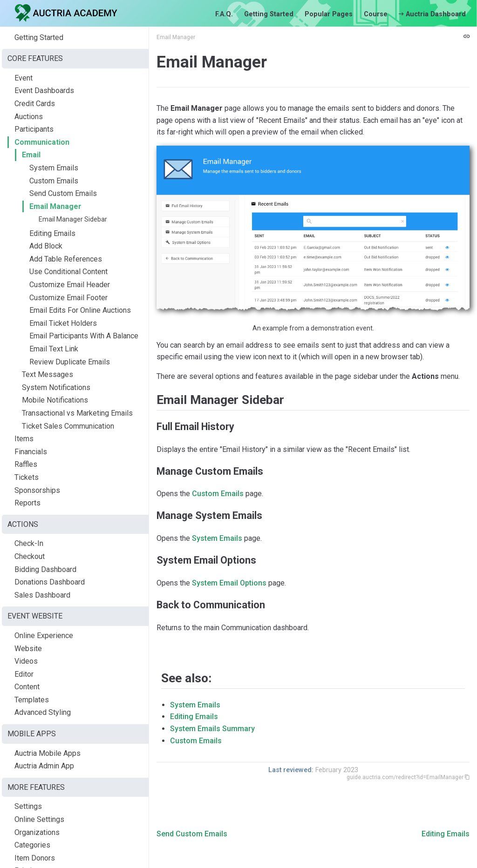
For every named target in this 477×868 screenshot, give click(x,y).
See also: (186, 678)
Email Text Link (54, 349)
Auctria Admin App (44, 766)
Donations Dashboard (50, 582)
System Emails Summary (212, 729)
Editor (24, 674)
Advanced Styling (43, 712)
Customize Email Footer (68, 298)
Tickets (27, 477)
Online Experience (44, 636)
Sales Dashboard (42, 595)
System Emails (54, 168)
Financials (31, 452)
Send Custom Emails (63, 193)
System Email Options (229, 583)
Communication (42, 142)
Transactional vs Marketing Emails (77, 413)
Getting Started (269, 14)
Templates (32, 700)
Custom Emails (54, 181)
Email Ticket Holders (63, 323)
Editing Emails (52, 233)
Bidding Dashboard (45, 569)
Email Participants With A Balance (84, 336)
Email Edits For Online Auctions (80, 310)
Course (376, 14)
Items (24, 439)
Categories (32, 845)
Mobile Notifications (55, 400)
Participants (34, 129)
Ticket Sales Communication (68, 426)
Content (27, 687)
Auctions (29, 117)
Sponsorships (37, 490)
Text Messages (48, 374)
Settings (28, 806)
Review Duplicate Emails (70, 362)
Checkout (30, 556)
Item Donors (35, 858)
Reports (27, 503)
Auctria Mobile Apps (48, 753)
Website (28, 649)
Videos (26, 661)
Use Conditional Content (68, 272)
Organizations (37, 832)
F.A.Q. (224, 14)
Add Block (46, 246)
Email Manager (55, 206)
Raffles (26, 464)
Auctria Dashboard (432, 14)
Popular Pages (329, 14)
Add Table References (66, 259)
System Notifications (56, 387)
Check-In (29, 543)
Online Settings (39, 819)
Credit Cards (35, 104)
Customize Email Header (70, 285)
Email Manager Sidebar (73, 219)
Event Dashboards (44, 91)
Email (31, 155)
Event (24, 78)
